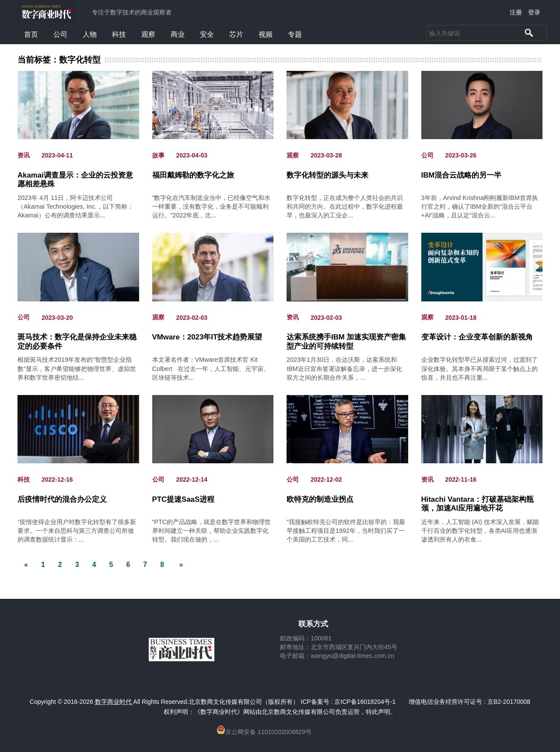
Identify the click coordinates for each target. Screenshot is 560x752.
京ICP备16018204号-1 (365, 702)
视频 (266, 34)
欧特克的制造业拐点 (320, 499)
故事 (158, 155)
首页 (31, 34)
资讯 (24, 155)
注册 (516, 12)
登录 (534, 12)
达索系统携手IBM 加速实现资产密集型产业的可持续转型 (346, 341)
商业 (178, 34)
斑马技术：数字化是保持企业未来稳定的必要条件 (77, 341)
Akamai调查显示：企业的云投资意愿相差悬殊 (75, 180)
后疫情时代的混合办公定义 (62, 499)
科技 (119, 34)
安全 (207, 34)
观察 (148, 34)
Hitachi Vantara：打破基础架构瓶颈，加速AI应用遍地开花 (478, 504)
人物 (90, 34)
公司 (60, 34)
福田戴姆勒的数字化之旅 (193, 175)
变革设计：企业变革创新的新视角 (477, 337)
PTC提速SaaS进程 (184, 499)
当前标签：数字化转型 (59, 60)
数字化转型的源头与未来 (327, 175)
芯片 (236, 34)
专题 (295, 34)
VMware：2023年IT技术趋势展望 (207, 337)
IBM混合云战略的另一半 (462, 175)
